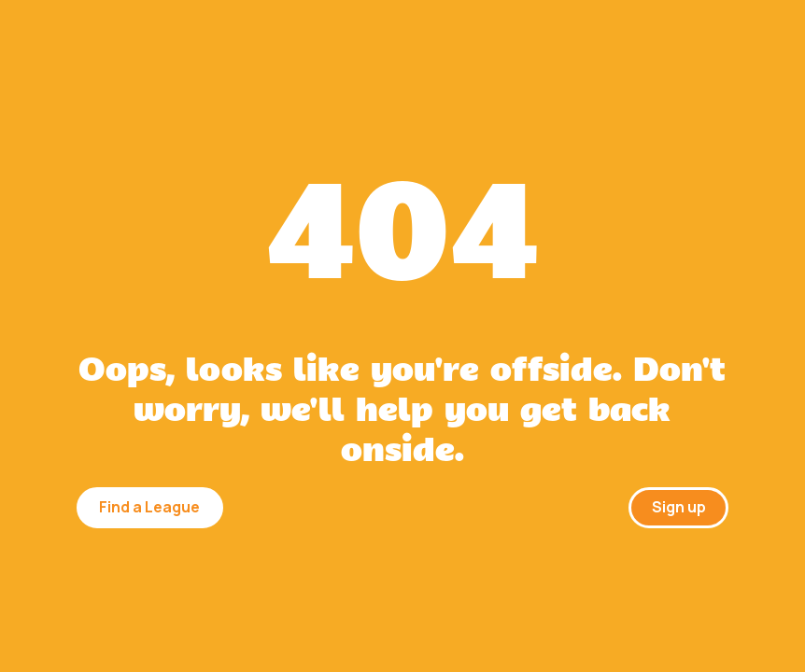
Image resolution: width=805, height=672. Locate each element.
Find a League (149, 507)
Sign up (679, 507)
